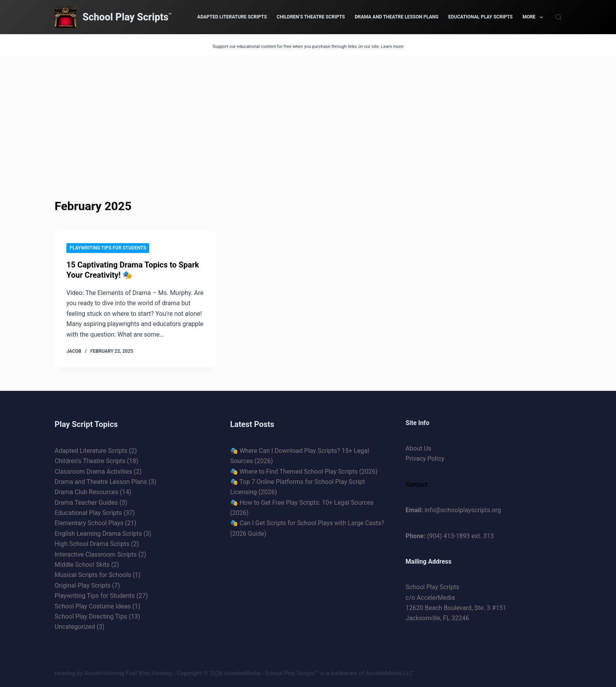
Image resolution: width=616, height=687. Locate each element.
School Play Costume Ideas (93, 606)
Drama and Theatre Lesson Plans (397, 17)
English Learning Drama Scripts (98, 534)
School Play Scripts (126, 17)
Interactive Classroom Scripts (96, 554)
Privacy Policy (425, 459)
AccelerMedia (242, 673)
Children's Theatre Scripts (90, 461)
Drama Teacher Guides (86, 503)
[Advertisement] (308, 115)
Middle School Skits (82, 565)
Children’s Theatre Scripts (311, 17)
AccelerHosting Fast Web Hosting (128, 673)
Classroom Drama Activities (93, 472)
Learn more (392, 47)
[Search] (558, 17)
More (534, 17)
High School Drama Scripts (92, 544)
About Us (418, 448)
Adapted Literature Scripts (232, 17)
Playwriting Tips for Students (108, 248)
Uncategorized (75, 627)
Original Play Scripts (82, 585)
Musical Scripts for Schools (93, 575)
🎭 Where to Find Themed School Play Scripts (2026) (304, 472)
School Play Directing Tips (91, 616)
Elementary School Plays (89, 523)
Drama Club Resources (86, 492)
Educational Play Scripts (480, 17)
